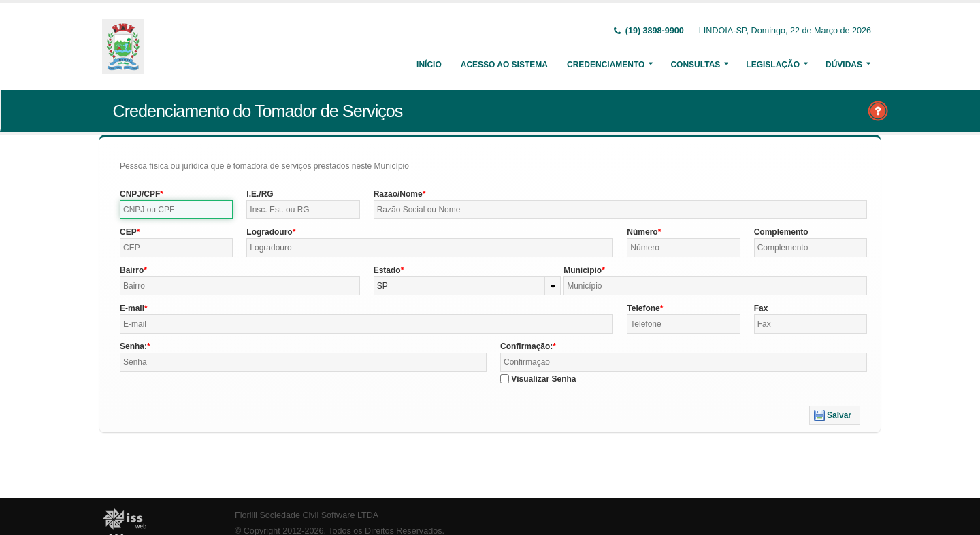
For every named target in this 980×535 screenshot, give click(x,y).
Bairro (132, 270)
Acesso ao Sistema (504, 65)
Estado (387, 270)
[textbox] (176, 210)
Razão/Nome (398, 194)
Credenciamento (606, 65)
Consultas (695, 65)
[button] (835, 415)
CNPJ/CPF (140, 194)
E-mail (132, 308)
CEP (128, 232)
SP (382, 286)
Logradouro (269, 232)
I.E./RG (260, 194)
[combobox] (468, 286)
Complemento (781, 232)
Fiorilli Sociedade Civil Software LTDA (307, 515)
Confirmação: (526, 346)
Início (429, 65)
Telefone (643, 308)
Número (642, 232)
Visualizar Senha (543, 379)
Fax (761, 308)
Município (583, 270)
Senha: (133, 346)
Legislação (773, 65)
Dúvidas (844, 65)
